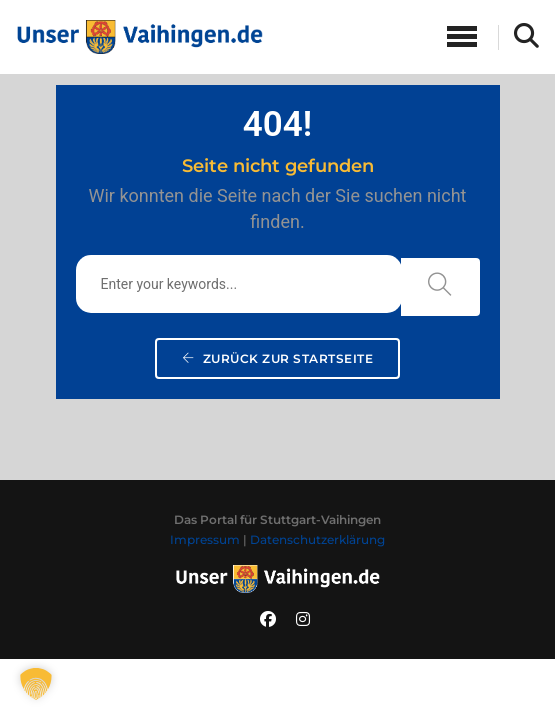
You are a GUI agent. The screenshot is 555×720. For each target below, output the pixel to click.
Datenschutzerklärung (317, 539)
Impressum (205, 539)
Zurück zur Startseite (278, 358)
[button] (36, 684)
